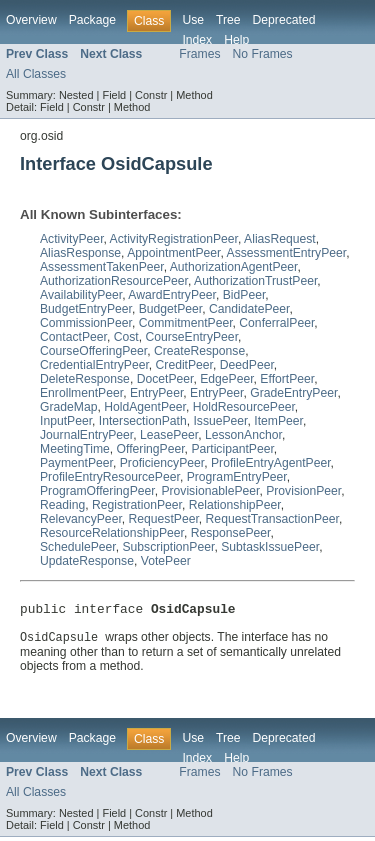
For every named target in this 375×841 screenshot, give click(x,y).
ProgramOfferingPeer (97, 491)
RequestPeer (164, 519)
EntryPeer (156, 393)
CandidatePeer (249, 309)
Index (197, 40)
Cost (126, 337)
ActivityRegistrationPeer (174, 239)
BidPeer (244, 295)
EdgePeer (226, 379)
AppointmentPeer (173, 253)
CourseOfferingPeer (93, 351)
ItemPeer (278, 421)
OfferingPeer (151, 449)
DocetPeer (165, 379)
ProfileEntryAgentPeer (271, 463)
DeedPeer (247, 365)
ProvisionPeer (303, 491)
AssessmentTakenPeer (102, 267)
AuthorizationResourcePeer (114, 281)
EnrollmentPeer (81, 393)
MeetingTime (75, 449)
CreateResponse (199, 351)
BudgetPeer (171, 309)
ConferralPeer (276, 323)
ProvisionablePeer (210, 491)
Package (92, 20)
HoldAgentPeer (145, 407)
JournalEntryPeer (86, 435)
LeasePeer (169, 435)
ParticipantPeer (232, 449)
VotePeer (166, 561)
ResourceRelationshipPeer (112, 533)
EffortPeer (287, 379)
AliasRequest (280, 239)
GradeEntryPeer (293, 393)
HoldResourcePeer (244, 407)
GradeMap (68, 407)
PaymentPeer (76, 463)
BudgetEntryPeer (86, 309)
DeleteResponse (85, 379)
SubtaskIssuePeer (270, 547)
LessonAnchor (243, 435)
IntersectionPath (143, 421)
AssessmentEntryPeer (287, 253)
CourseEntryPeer (191, 337)
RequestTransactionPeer (272, 519)
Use (193, 20)
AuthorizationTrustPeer (255, 281)
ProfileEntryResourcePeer (110, 477)
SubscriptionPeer (168, 547)
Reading (62, 505)
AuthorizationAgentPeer (234, 267)
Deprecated (284, 20)
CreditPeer (184, 365)
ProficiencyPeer (162, 463)
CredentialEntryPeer (94, 365)
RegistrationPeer (137, 505)
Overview (31, 20)
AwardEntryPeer (172, 295)
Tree (228, 20)
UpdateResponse (87, 561)
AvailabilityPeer (81, 295)
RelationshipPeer (235, 505)
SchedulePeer (78, 547)
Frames (199, 54)
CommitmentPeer (186, 323)
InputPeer (66, 421)
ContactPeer (73, 337)
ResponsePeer (231, 533)
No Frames (263, 54)
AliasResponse (80, 253)
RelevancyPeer (81, 519)
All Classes (36, 74)
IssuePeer (220, 421)
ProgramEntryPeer (237, 477)
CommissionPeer (86, 323)
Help (236, 40)
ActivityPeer (72, 239)
